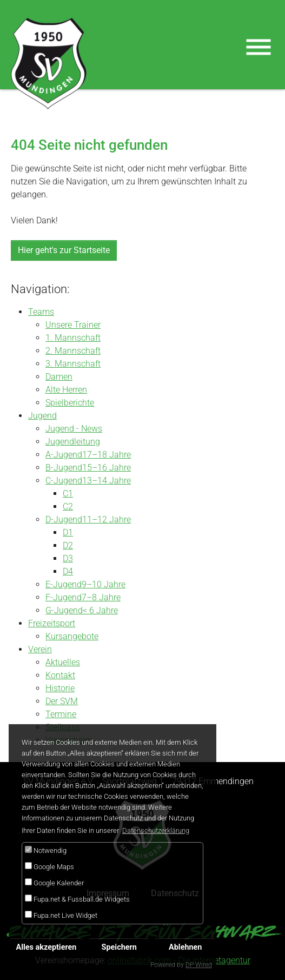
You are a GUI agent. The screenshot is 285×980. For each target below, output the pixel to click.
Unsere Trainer (73, 325)
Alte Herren (66, 390)
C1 (68, 494)
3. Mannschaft (73, 364)
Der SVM (62, 701)
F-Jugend (64, 597)
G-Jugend (64, 610)
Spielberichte (70, 403)
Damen (59, 377)
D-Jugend (64, 519)
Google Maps (49, 866)
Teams (41, 312)
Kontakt (60, 675)
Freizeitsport (52, 623)
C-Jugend (64, 481)
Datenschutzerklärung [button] (156, 830)
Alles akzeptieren (47, 947)
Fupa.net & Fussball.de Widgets (77, 899)
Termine (61, 714)
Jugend (42, 416)
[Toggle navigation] (259, 47)
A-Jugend (64, 455)
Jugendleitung (73, 442)
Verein (40, 649)
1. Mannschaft (73, 338)
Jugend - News (74, 429)
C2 (68, 506)
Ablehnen (185, 947)
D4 (68, 571)
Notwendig (46, 850)
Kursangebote (72, 636)
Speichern (119, 947)
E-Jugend (64, 584)
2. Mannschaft (73, 351)
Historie (60, 688)
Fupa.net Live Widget (61, 915)
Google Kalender (54, 883)
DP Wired (199, 965)
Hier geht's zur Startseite (64, 250)
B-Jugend (64, 468)
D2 (68, 545)
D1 (68, 532)
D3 (68, 558)
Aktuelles (63, 662)
